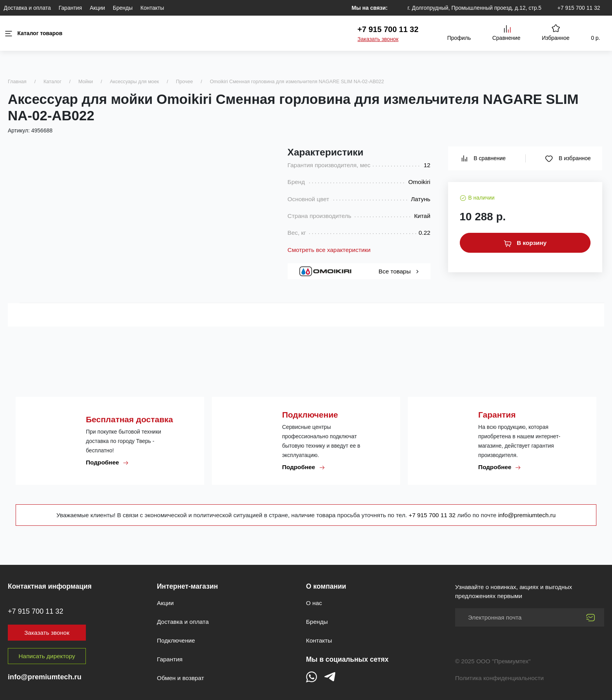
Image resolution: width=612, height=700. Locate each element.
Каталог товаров (33, 33)
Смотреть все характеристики (329, 250)
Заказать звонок (378, 39)
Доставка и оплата (28, 8)
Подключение (176, 640)
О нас (314, 603)
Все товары (399, 271)
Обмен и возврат (181, 678)
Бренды (123, 8)
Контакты (152, 8)
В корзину (525, 243)
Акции (97, 8)
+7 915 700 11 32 (579, 8)
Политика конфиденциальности (499, 678)
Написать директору (47, 656)
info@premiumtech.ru (527, 515)
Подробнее (107, 462)
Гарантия (70, 8)
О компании (326, 586)
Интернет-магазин (187, 586)
